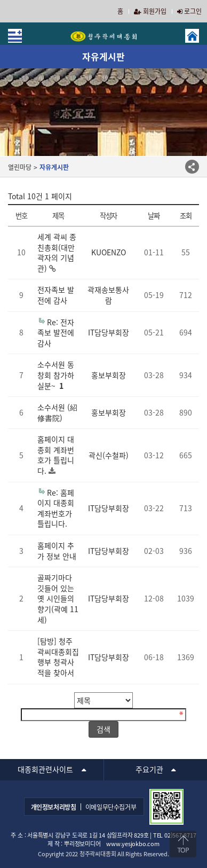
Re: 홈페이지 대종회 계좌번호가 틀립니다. (56, 508)
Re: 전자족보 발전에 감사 (56, 333)
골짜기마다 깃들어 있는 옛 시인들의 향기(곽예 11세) (58, 598)
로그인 (189, 11)
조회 (185, 216)
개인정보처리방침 (54, 807)
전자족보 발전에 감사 (56, 295)
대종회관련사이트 (45, 769)
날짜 (153, 216)
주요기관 (149, 769)
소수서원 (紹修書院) (57, 412)
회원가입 (150, 11)
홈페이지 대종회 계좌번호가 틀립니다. (56, 455)
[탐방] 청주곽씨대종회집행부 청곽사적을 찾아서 (58, 657)
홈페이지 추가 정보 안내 (57, 551)
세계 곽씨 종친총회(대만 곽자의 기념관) (57, 252)
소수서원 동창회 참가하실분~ (56, 375)
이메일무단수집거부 (111, 807)
